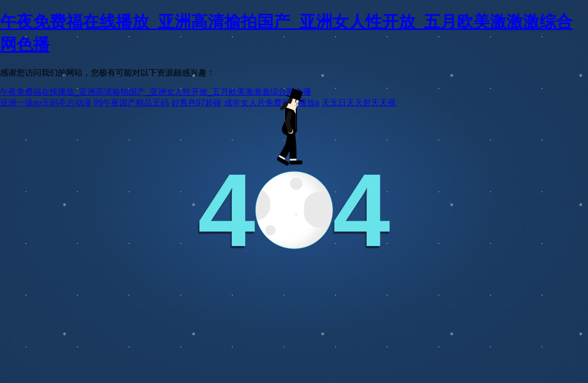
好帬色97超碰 (197, 103)
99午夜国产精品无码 (131, 103)
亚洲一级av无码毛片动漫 (46, 103)
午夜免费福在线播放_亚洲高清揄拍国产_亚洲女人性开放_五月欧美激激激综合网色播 (156, 92)
